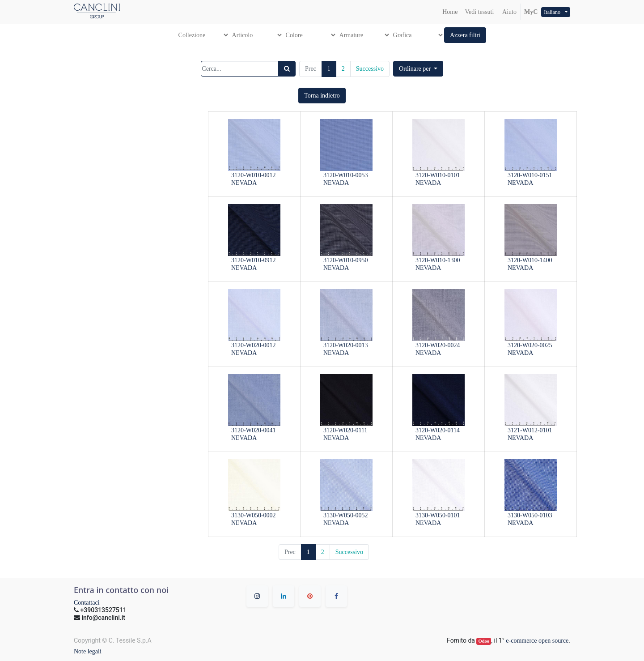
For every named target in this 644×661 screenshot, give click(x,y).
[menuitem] (450, 12)
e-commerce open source (537, 641)
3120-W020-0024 (438, 345)
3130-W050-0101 (438, 515)
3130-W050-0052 (346, 515)
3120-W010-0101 (438, 175)
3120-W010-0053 (346, 175)
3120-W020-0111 (345, 430)
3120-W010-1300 (438, 260)
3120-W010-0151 (530, 175)
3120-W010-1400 (530, 260)
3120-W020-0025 (530, 345)
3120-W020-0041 (254, 430)
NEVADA (244, 183)
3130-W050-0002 (254, 515)
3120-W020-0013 (346, 345)
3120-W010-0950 (346, 260)
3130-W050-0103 (530, 515)
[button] (465, 35)
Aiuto (509, 12)
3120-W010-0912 (254, 260)
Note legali (88, 651)
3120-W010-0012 (254, 175)
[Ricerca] (287, 69)
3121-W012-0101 (530, 430)
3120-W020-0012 (254, 345)
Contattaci (87, 603)
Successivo (370, 69)
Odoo (484, 641)
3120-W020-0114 (438, 430)
